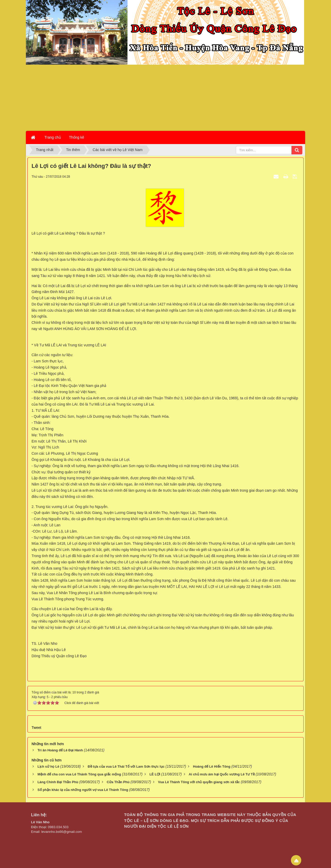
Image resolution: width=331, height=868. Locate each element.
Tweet (36, 728)
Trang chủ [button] (53, 137)
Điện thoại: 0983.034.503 (50, 827)
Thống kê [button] (77, 137)
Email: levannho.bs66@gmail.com (57, 832)
